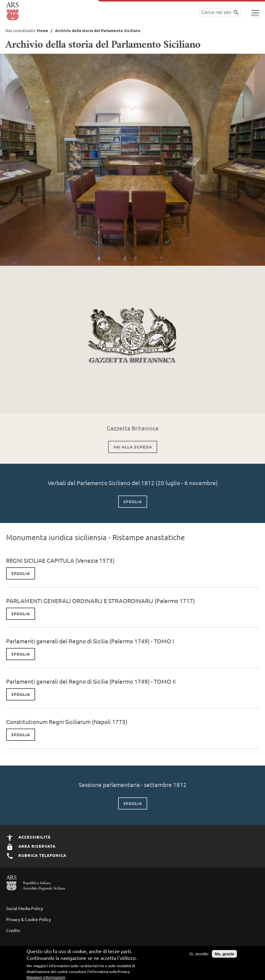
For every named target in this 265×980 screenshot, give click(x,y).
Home (43, 30)
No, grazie (224, 955)
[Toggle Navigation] (255, 12)
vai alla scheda (133, 447)
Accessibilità (28, 837)
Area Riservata (31, 846)
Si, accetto (199, 955)
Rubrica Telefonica (36, 855)
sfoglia (133, 501)
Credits (13, 930)
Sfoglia (21, 573)
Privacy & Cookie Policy (29, 919)
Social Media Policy (25, 908)
